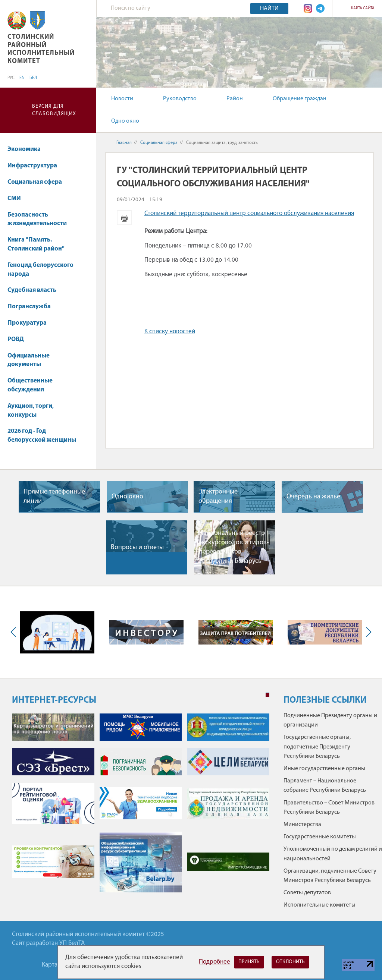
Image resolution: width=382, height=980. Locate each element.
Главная (124, 143)
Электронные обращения (218, 497)
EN (22, 78)
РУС (11, 78)
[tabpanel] (141, 806)
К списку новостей (170, 332)
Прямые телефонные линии (54, 497)
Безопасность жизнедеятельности (41, 219)
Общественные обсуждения (30, 385)
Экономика (28, 149)
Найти (269, 9)
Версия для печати (124, 218)
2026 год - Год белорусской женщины (42, 436)
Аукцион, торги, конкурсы (31, 411)
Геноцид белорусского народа (40, 270)
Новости (122, 99)
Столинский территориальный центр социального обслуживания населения (249, 213)
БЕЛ (33, 78)
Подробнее (215, 962)
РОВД (16, 339)
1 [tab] (267, 695)
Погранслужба (29, 307)
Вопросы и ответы (137, 547)
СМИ (18, 198)
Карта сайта (363, 8)
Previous (15, 632)
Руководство (180, 99)
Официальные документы (29, 360)
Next (367, 632)
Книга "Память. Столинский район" (40, 244)
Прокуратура (31, 323)
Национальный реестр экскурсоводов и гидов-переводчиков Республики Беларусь (234, 547)
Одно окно (125, 121)
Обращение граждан (300, 99)
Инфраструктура (36, 166)
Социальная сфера (38, 182)
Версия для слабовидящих (54, 110)
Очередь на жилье (313, 497)
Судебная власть (32, 290)
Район (235, 99)
